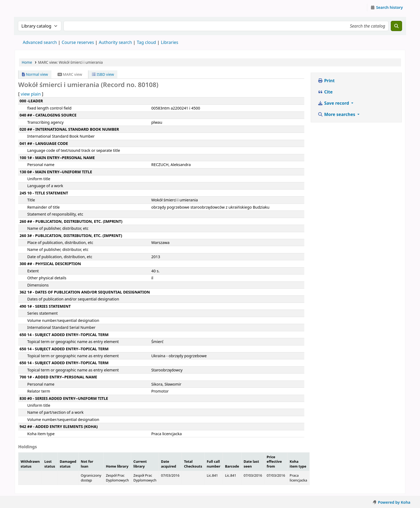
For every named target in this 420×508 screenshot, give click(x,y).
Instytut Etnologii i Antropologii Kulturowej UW (28, 7)
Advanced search (40, 42)
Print (326, 81)
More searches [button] (337, 114)
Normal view (35, 74)
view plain (31, 94)
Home (27, 62)
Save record (334, 103)
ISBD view (103, 74)
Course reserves (78, 42)
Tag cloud (147, 42)
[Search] (396, 26)
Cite (325, 92)
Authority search (115, 42)
